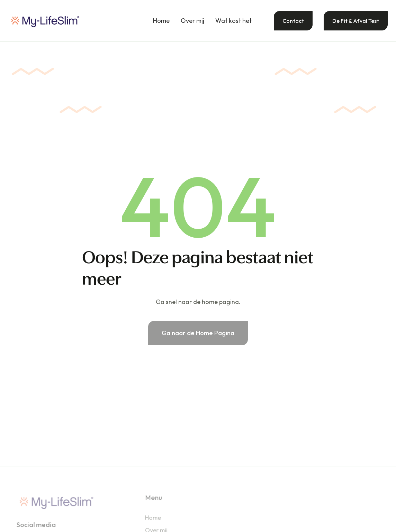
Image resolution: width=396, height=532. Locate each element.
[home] (45, 21)
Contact (293, 21)
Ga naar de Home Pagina (198, 333)
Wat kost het (233, 21)
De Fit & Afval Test (356, 21)
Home (161, 21)
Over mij (192, 21)
